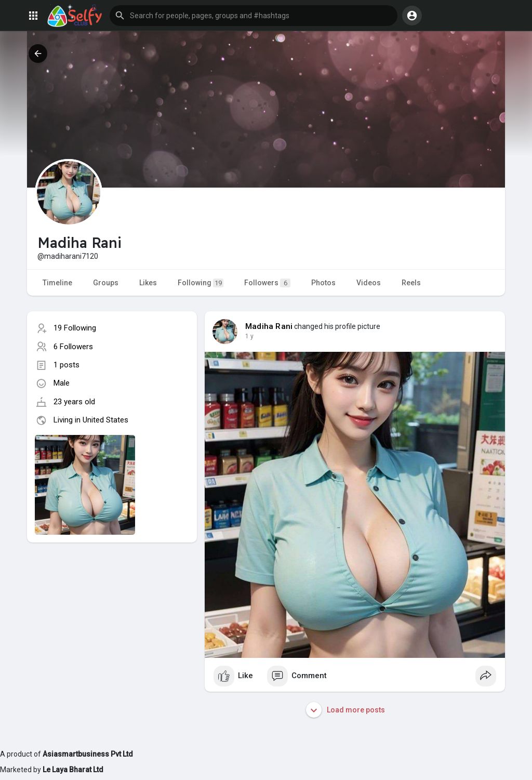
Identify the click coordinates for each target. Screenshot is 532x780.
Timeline (57, 283)
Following (201, 283)
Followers (267, 283)
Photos (323, 283)
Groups (106, 283)
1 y (249, 336)
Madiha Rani (269, 326)
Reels (411, 283)
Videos (369, 283)
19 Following (75, 328)
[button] (254, 16)
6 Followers (73, 347)
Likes (148, 283)
